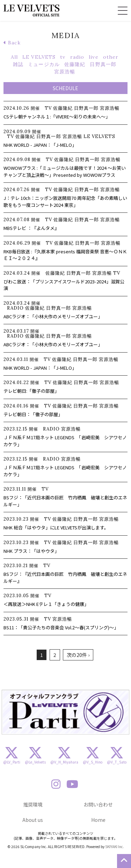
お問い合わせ (98, 804)
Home (98, 820)
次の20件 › (78, 655)
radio (77, 57)
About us (33, 820)
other (111, 57)
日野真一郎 (103, 64)
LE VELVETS (39, 57)
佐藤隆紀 (75, 64)
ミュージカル (44, 64)
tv (63, 57)
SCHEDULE (65, 88)
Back (12, 43)
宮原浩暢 (65, 72)
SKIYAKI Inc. (115, 847)
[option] (65, 712)
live (93, 57)
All (14, 57)
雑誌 (18, 64)
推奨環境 (33, 804)
